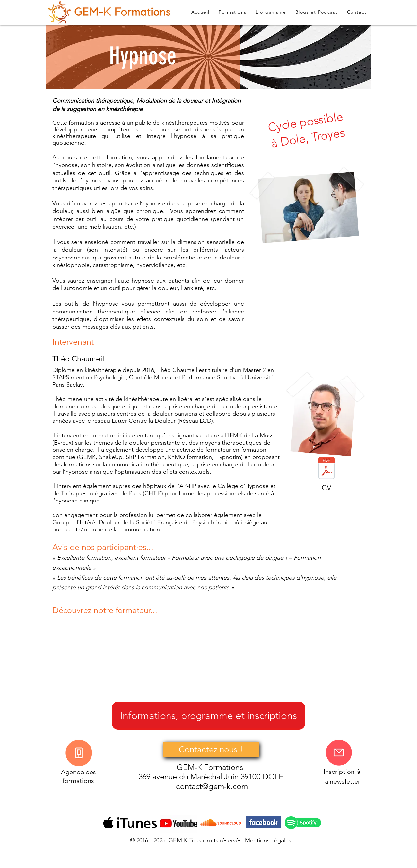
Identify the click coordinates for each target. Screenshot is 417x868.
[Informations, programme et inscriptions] (208, 716)
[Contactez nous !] (211, 750)
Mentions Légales (268, 840)
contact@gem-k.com (212, 786)
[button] (316, 12)
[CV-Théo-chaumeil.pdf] (326, 469)
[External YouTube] (109, 658)
